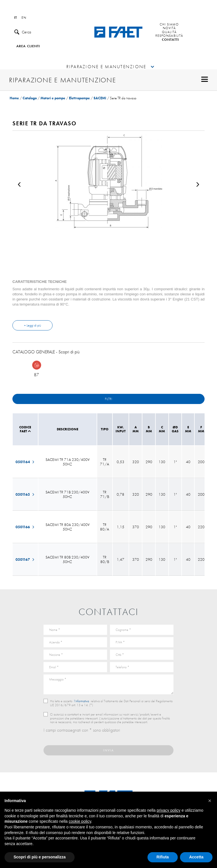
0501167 (25, 559)
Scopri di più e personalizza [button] (40, 857)
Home (14, 98)
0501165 (25, 494)
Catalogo (30, 98)
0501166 (25, 527)
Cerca (23, 32)
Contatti (171, 40)
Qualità (169, 32)
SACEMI (100, 98)
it (16, 18)
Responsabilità (169, 36)
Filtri (108, 399)
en (24, 18)
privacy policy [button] (169, 810)
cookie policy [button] (80, 821)
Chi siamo (169, 25)
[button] (210, 801)
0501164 (25, 462)
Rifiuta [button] (163, 857)
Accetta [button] (196, 857)
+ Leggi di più (32, 325)
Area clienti (28, 46)
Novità (169, 28)
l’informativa (82, 701)
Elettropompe (79, 98)
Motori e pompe (53, 98)
